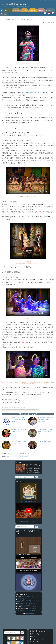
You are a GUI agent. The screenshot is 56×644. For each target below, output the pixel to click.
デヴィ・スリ (35, 637)
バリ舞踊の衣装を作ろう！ (45, 442)
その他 (24, 10)
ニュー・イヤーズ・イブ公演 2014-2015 (17, 456)
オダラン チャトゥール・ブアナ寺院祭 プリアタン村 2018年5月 (19, 419)
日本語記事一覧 (29, 614)
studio (18, 536)
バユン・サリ (35, 634)
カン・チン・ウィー (30, 217)
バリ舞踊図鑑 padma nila (14, 4)
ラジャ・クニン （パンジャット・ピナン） (18, 453)
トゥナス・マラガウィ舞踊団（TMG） (30, 93)
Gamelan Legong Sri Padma (29, 501)
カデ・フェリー (48, 22)
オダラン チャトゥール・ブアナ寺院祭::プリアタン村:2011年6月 (45, 419)
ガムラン (8, 10)
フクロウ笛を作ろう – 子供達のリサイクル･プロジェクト (45, 431)
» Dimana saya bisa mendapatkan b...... (31, 607)
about (41, 10)
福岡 (33, 10)
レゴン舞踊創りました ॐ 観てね (29, 521)
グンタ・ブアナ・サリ (38, 639)
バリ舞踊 (16, 10)
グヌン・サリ (35, 642)
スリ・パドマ (50, 10)
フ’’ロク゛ (4, 14)
